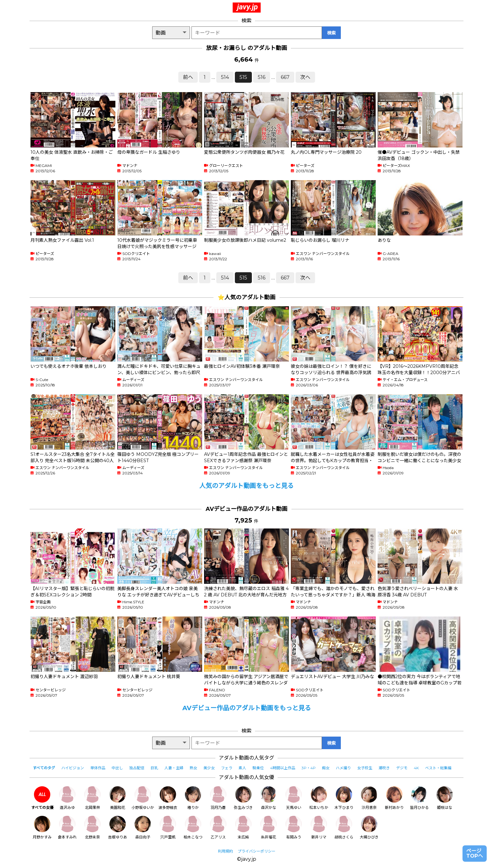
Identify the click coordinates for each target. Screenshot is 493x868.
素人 (242, 768)
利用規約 (225, 851)
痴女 (326, 768)
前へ (188, 77)
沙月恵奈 (369, 798)
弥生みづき (243, 798)
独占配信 (137, 768)
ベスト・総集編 (438, 768)
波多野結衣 (168, 798)
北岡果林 (92, 798)
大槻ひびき (369, 828)
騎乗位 (258, 768)
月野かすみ (42, 828)
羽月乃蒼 (218, 798)
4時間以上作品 (283, 768)
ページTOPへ (475, 853)
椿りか (193, 798)
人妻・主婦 (174, 768)
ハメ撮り (343, 768)
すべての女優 (42, 798)
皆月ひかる (419, 798)
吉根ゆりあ (118, 828)
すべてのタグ (44, 768)
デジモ (402, 768)
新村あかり (394, 798)
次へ (305, 77)
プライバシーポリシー (257, 851)
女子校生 (365, 768)
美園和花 (118, 798)
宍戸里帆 (168, 828)
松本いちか (319, 798)
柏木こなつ (193, 828)
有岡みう (294, 828)
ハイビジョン (73, 768)
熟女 (193, 768)
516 (262, 77)
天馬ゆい (294, 798)
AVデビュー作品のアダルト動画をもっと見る (247, 708)
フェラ (227, 768)
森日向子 (143, 828)
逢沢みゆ (67, 798)
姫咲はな (445, 798)
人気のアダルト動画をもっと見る (246, 486)
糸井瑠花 (269, 828)
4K (416, 768)
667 (285, 77)
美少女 (209, 768)
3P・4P (309, 768)
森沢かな (269, 798)
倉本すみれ (67, 828)
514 (225, 77)
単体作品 (98, 768)
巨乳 (154, 768)
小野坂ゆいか (143, 798)
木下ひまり (344, 798)
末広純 (243, 828)
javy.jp (247, 7)
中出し (117, 768)
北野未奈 (92, 828)
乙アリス (218, 828)
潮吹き (384, 768)
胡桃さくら (344, 828)
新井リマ (319, 828)
